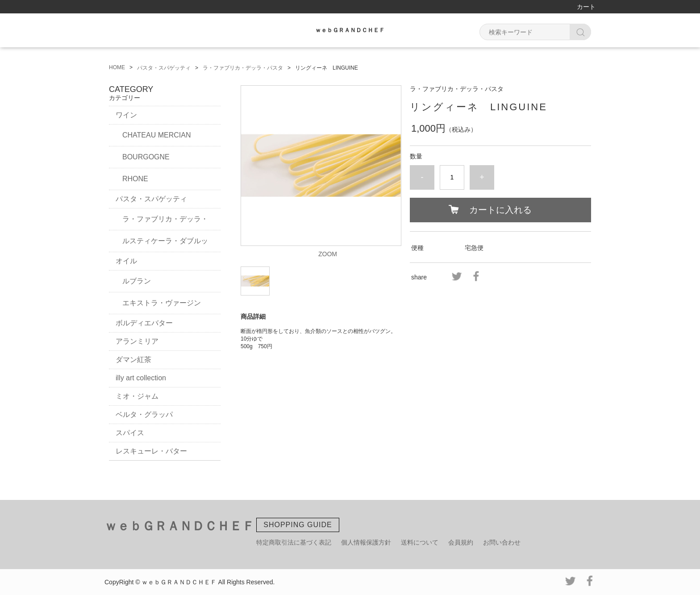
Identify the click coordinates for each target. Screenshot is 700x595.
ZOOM (328, 254)
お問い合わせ (502, 542)
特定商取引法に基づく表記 (294, 542)
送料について (420, 542)
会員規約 (461, 542)
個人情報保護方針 (366, 542)
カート (586, 7)
